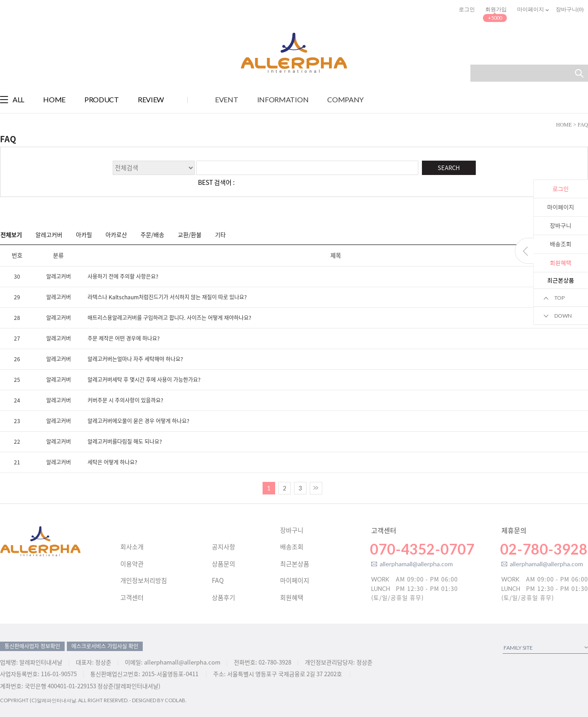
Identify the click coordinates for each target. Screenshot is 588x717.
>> (316, 488)
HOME (564, 125)
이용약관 (132, 564)
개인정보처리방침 (144, 581)
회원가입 (496, 9)
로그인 (467, 9)
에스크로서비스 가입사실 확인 (105, 646)
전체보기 (11, 234)
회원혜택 (292, 598)
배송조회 (561, 244)
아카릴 (84, 234)
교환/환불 (190, 234)
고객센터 (132, 598)
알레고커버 (49, 234)
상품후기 (224, 598)
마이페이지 (561, 207)
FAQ (218, 581)
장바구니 (561, 225)
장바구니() (570, 9)
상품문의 (224, 564)
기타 (220, 234)
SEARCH (449, 168)
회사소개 (132, 547)
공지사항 (224, 547)
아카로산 (116, 234)
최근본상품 (295, 564)
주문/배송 (152, 234)
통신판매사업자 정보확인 (32, 646)
